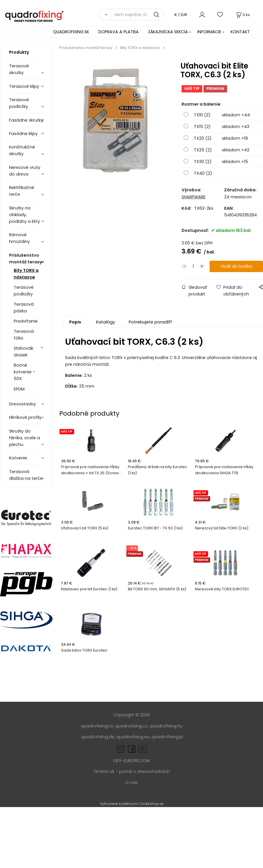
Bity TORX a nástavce (26, 274)
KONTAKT (240, 32)
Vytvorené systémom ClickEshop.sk (132, 804)
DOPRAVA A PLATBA (119, 32)
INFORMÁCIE (209, 32)
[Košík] (243, 15)
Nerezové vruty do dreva (25, 171)
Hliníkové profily (25, 417)
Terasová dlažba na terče (26, 475)
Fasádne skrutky (26, 120)
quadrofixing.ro (97, 726)
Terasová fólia (24, 335)
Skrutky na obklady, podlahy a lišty (25, 215)
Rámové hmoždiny (19, 238)
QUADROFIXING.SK (71, 32)
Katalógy (106, 322)
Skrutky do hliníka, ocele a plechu (25, 438)
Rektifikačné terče (22, 191)
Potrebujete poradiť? (150, 322)
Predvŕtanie (26, 321)
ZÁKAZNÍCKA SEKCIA (168, 32)
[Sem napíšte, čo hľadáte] (137, 15)
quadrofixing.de (98, 737)
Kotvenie (18, 458)
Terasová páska (24, 308)
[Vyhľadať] (105, 15)
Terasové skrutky (19, 69)
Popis (75, 322)
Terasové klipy (24, 86)
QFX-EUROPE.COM (131, 761)
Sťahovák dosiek (23, 352)
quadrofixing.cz (131, 726)
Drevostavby (22, 404)
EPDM (19, 389)
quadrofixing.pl (167, 737)
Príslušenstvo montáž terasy (26, 259)
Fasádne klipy (23, 134)
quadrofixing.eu (133, 737)
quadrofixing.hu (166, 726)
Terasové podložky (19, 103)
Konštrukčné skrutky (22, 150)
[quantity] (193, 266)
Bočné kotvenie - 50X (24, 372)
